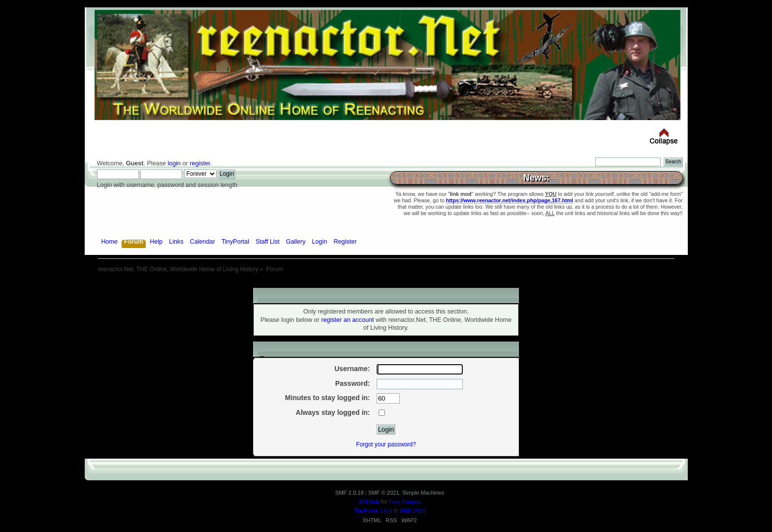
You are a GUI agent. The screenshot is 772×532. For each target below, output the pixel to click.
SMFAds (369, 501)
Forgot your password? (386, 444)
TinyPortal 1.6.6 (373, 511)
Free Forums (405, 501)
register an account (347, 320)
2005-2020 (413, 511)
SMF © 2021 (384, 493)
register (200, 163)
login (174, 163)
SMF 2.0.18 (350, 493)
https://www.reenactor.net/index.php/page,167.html (510, 200)
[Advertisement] (386, 284)
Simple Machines (423, 493)
